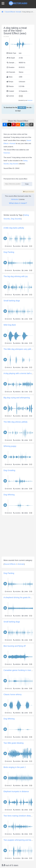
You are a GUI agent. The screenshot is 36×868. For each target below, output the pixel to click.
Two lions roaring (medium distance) (19, 816)
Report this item (28, 192)
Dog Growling (9, 470)
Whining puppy (10, 446)
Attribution (15, 199)
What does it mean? (18, 203)
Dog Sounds (14, 164)
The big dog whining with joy (16, 276)
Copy (27, 183)
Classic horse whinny (13, 694)
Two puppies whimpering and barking (19, 840)
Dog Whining (9, 495)
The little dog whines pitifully (16, 422)
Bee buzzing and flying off (15, 646)
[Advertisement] (18, 534)
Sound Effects (10, 564)
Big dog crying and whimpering (17, 398)
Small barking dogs (12, 301)
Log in (22, 108)
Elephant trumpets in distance (16, 791)
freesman (30, 100)
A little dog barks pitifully (14, 228)
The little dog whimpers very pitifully (19, 349)
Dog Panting (9, 252)
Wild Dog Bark (10, 325)
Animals (13, 144)
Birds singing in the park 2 (15, 767)
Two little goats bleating (14, 743)
